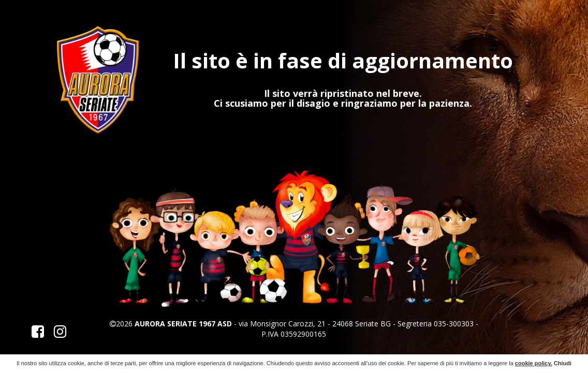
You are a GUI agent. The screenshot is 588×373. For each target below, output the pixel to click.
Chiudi (563, 363)
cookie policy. (534, 363)
